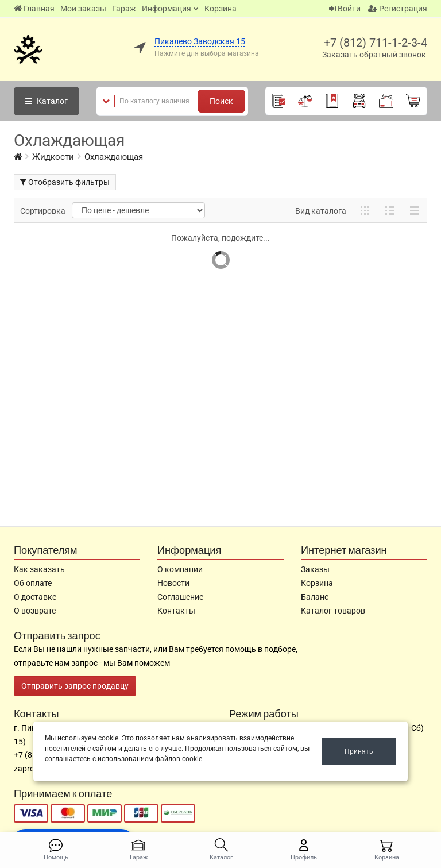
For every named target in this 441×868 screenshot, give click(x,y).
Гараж (124, 9)
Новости (173, 583)
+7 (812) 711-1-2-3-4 (376, 43)
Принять (359, 751)
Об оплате (33, 583)
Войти (345, 9)
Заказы (315, 569)
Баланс (315, 597)
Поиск (221, 101)
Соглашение (180, 597)
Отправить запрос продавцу (75, 686)
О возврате (35, 611)
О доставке (35, 597)
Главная (34, 9)
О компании (180, 569)
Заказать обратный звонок (374, 55)
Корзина (220, 9)
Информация (167, 9)
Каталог (47, 101)
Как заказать (39, 569)
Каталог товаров (333, 611)
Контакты (176, 611)
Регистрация (398, 9)
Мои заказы (83, 9)
